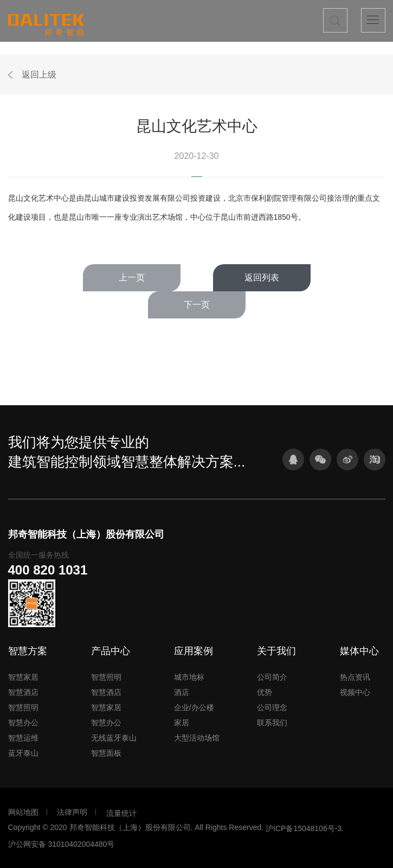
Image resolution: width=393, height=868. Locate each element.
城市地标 (189, 677)
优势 (265, 692)
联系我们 (272, 723)
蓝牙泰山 (23, 753)
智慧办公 (23, 723)
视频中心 (355, 692)
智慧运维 (23, 738)
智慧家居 (23, 677)
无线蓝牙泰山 (114, 738)
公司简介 (272, 677)
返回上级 (39, 75)
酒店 (182, 692)
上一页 (132, 277)
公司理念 (272, 707)
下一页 (197, 305)
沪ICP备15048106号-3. (305, 828)
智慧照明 (23, 707)
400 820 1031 (48, 570)
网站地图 (23, 812)
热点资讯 (355, 677)
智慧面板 (106, 753)
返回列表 (262, 277)
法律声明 (72, 812)
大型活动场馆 (197, 738)
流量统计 (121, 813)
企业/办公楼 (194, 707)
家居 (182, 723)
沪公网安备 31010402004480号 (62, 844)
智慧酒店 (23, 692)
